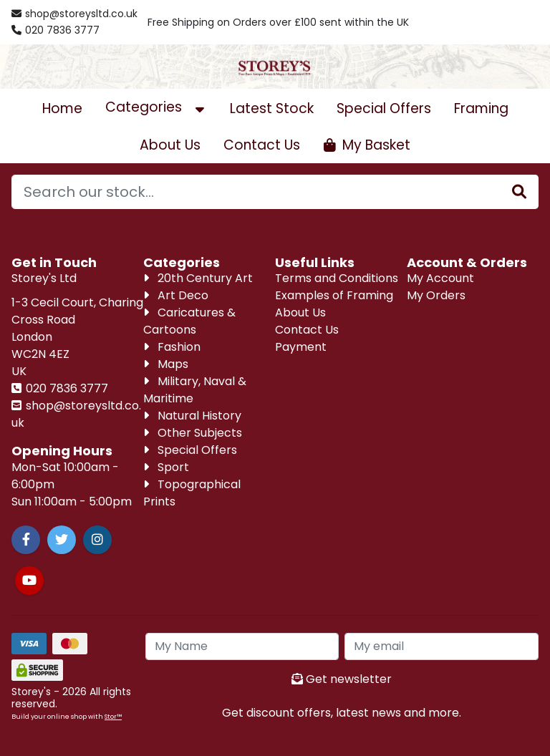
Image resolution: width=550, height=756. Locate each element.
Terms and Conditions (337, 278)
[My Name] (242, 646)
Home (62, 108)
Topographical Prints (192, 493)
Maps (166, 364)
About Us (170, 145)
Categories (156, 107)
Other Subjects (193, 433)
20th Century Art (198, 278)
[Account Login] (493, 23)
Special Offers (384, 108)
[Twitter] (62, 540)
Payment (301, 347)
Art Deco (176, 295)
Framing (481, 108)
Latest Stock (272, 108)
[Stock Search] (519, 192)
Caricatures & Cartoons (189, 321)
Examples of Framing (334, 295)
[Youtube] (29, 581)
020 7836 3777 (66, 388)
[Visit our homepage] (275, 67)
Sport (166, 467)
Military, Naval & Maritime (195, 390)
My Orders (436, 295)
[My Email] (442, 646)
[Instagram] (97, 540)
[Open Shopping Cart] (367, 145)
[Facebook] (26, 540)
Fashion (172, 347)
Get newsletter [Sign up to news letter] (342, 679)
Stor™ (113, 716)
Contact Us (262, 145)
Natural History (192, 416)
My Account (440, 278)
